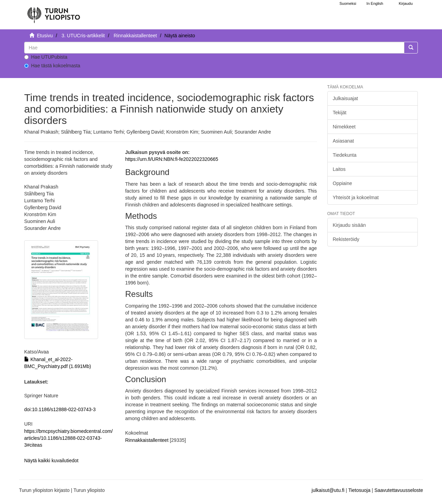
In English (375, 3)
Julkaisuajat (345, 98)
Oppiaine (343, 183)
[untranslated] (214, 48)
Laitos (339, 169)
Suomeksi (348, 3)
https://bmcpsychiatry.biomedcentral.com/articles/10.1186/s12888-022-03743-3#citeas (69, 438)
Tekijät (340, 113)
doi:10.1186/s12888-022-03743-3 (60, 409)
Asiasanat (343, 141)
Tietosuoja (359, 490)
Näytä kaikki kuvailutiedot (51, 461)
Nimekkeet (344, 127)
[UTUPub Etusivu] (54, 12)
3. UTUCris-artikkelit (83, 36)
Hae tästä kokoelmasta (52, 66)
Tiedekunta (345, 155)
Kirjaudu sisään (349, 225)
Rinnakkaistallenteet (135, 36)
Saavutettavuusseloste (399, 490)
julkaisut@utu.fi (328, 490)
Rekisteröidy (346, 239)
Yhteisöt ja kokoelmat (356, 197)
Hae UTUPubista (46, 57)
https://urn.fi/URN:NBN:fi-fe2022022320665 (171, 159)
